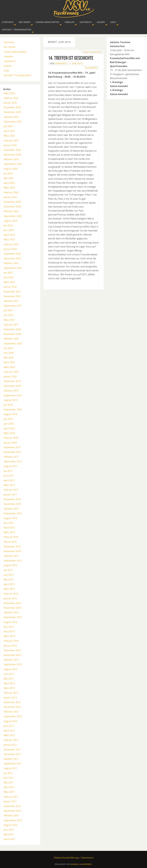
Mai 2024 (9, 178)
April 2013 (9, 683)
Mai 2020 (9, 358)
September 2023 (13, 216)
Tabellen (8, 56)
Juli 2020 (8, 348)
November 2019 (12, 386)
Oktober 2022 (11, 263)
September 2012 (13, 716)
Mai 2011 (9, 782)
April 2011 (9, 787)
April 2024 (9, 183)
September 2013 (13, 664)
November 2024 (12, 155)
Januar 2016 (10, 542)
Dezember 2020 (12, 329)
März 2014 (9, 636)
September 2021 (13, 306)
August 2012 (10, 721)
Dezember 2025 (12, 107)
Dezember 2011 (12, 749)
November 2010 (12, 811)
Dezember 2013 (12, 650)
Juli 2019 (8, 405)
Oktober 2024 (11, 159)
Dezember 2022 (12, 254)
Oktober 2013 (11, 660)
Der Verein (10, 47)
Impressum (87, 858)
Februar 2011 (11, 797)
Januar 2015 (10, 598)
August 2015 (10, 565)
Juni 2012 (9, 726)
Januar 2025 (10, 145)
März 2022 (9, 282)
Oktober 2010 (11, 815)
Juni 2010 (9, 830)
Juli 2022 (8, 273)
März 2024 (9, 188)
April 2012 (9, 731)
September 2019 (13, 395)
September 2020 (13, 344)
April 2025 (9, 131)
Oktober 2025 (11, 117)
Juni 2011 (9, 778)
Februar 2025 (11, 141)
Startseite (9, 42)
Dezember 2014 (12, 603)
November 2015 (12, 551)
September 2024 (13, 164)
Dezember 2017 (12, 447)
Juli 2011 (8, 773)
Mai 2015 (9, 579)
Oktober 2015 (11, 556)
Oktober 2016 (11, 509)
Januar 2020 (10, 377)
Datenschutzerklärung (66, 858)
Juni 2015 (9, 575)
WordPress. (87, 864)
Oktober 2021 (11, 301)
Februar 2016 (11, 537)
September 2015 (13, 561)
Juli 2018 (8, 419)
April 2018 (9, 428)
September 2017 (13, 461)
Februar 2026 (11, 98)
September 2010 (13, 820)
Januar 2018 (10, 443)
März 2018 (9, 433)
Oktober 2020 (11, 339)
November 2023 (12, 207)
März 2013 (9, 688)
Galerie (8, 66)
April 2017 (9, 480)
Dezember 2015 (12, 546)
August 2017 (10, 466)
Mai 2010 (9, 834)
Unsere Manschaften (15, 52)
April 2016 (9, 528)
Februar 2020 (11, 372)
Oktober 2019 (11, 391)
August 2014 (10, 622)
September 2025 (13, 122)
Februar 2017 (11, 490)
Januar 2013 (10, 698)
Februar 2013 (11, 693)
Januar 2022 (10, 287)
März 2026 (9, 93)
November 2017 (12, 452)
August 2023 (10, 221)
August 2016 (10, 518)
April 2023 (9, 235)
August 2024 (10, 169)
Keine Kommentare (92, 52)
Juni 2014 (9, 627)
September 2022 (13, 268)
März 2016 (9, 532)
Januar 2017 (10, 495)
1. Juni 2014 (76, 63)
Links (6, 71)
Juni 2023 (9, 230)
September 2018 (13, 410)
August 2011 (10, 768)
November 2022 (12, 258)
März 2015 (9, 589)
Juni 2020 (9, 353)
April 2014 (9, 631)
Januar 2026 (10, 103)
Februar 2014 (11, 641)
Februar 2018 (11, 438)
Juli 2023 (8, 225)
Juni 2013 (9, 674)
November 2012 (12, 707)
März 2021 (9, 320)
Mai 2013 (9, 679)
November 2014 (12, 608)
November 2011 (12, 754)
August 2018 (10, 414)
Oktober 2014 (11, 612)
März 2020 (9, 367)
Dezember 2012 (12, 702)
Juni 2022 (9, 277)
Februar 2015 (11, 594)
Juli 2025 (8, 126)
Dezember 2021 (12, 292)
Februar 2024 (11, 192)
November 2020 (12, 334)
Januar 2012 (10, 745)
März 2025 (9, 136)
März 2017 (9, 485)
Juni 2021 (9, 315)
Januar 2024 (10, 197)
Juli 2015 (8, 570)
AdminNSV (61, 63)
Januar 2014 (10, 646)
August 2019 (10, 400)
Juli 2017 (8, 471)
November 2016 (12, 504)
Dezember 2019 (12, 381)
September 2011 (13, 764)
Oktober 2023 (11, 211)
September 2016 (13, 513)
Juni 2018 (9, 424)
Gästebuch (10, 61)
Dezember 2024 (12, 150)
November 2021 (12, 296)
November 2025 (12, 112)
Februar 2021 (11, 325)
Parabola (75, 864)
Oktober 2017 (11, 457)
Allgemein (91, 68)
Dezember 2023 (12, 202)
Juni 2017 (9, 476)
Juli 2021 (8, 310)
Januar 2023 (10, 249)
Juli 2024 (8, 174)
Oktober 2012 (11, 712)
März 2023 (9, 240)
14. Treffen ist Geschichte (71, 58)
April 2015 (9, 584)
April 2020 (9, 362)
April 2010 (9, 839)
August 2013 (10, 669)
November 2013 (12, 655)
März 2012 (9, 735)
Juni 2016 (9, 523)
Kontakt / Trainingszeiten (17, 75)
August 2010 (10, 825)
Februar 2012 (11, 740)
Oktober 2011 (11, 759)
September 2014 (13, 617)
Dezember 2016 (12, 499)
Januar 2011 (10, 801)
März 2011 (9, 792)
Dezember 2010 (12, 806)
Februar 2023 (11, 244)
